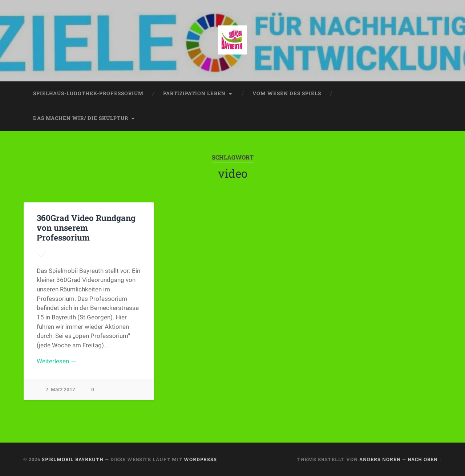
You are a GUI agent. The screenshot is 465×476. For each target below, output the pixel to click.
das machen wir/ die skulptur (81, 118)
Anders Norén (380, 459)
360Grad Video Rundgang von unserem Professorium (86, 227)
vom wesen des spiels (287, 93)
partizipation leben (194, 93)
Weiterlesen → (57, 361)
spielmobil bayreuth (73, 459)
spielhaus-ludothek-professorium (88, 93)
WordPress (200, 459)
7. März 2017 (60, 390)
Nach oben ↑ (425, 459)
